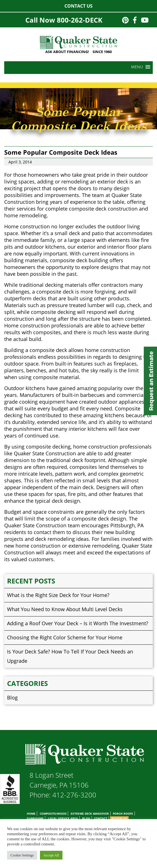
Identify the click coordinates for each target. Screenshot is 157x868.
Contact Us (78, 6)
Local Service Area (63, 818)
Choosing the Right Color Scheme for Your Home (65, 637)
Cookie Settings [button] (22, 855)
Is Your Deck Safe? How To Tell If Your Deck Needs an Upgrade (70, 656)
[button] (137, 67)
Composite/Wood (53, 814)
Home (31, 814)
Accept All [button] (51, 855)
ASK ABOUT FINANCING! (67, 52)
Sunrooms (35, 818)
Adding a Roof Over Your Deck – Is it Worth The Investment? (78, 623)
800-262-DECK (80, 20)
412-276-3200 (74, 795)
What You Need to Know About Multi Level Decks (65, 609)
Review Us (119, 818)
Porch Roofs (123, 814)
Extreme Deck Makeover (90, 814)
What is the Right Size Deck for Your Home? (58, 595)
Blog (12, 698)
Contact (101, 818)
